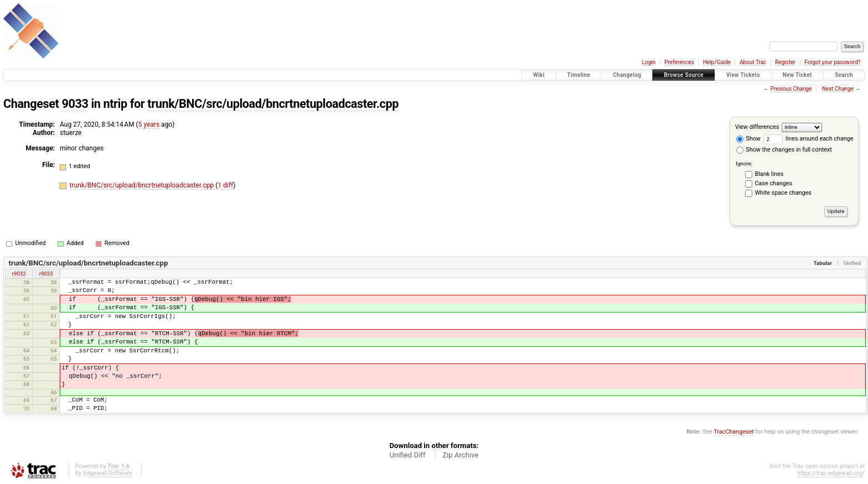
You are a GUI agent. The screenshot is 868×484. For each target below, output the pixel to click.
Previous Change (791, 89)
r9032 (19, 274)
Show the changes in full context (784, 150)
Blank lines (769, 174)
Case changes (774, 183)
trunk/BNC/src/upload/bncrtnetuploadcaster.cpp (273, 104)
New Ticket (797, 75)
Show (748, 139)
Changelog (627, 75)
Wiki (539, 75)
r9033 (46, 274)
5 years (149, 124)
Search (844, 75)
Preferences (679, 62)
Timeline (579, 75)
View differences (757, 127)
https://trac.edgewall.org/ (831, 473)
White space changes (783, 193)
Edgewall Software (108, 473)
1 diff (225, 185)
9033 (75, 104)
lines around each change (808, 139)
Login (649, 62)
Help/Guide (717, 62)
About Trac (753, 62)
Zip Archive (460, 455)
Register (785, 62)
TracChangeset (733, 432)
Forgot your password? (833, 62)
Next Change (838, 89)
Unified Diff (407, 455)
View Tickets (743, 75)
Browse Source (684, 75)
